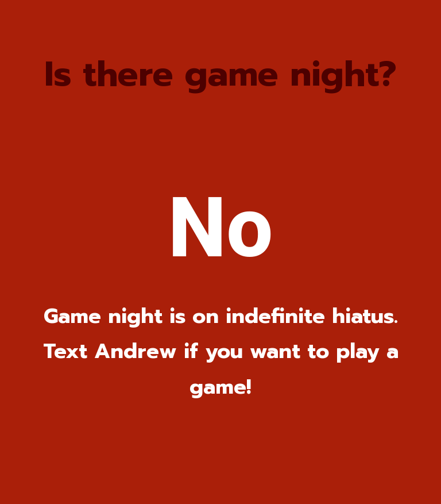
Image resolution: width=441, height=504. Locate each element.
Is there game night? (220, 74)
